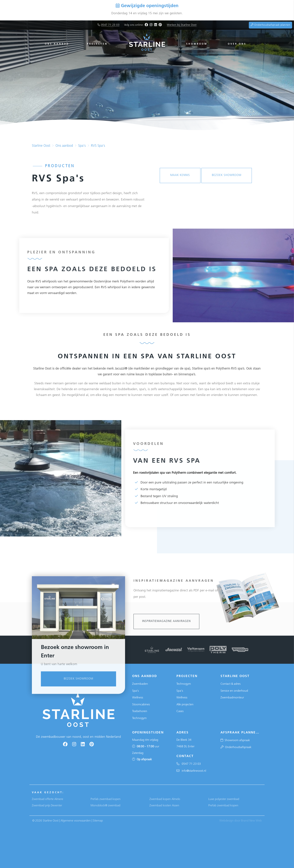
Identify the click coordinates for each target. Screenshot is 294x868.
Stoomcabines (141, 705)
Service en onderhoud (234, 691)
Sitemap (98, 821)
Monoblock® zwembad (105, 806)
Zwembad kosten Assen (164, 806)
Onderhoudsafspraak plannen (270, 25)
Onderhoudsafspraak (236, 747)
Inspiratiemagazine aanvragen (166, 621)
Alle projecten (185, 705)
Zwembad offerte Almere (48, 799)
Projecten (97, 44)
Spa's (82, 146)
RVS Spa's (98, 146)
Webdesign (226, 821)
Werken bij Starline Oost (182, 25)
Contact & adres (231, 684)
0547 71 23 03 (110, 25)
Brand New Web (251, 821)
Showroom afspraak (235, 740)
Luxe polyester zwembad (224, 799)
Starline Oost (41, 146)
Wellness (138, 698)
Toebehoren (140, 711)
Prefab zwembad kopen (106, 799)
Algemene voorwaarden (76, 821)
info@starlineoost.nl (191, 771)
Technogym (139, 718)
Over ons (237, 44)
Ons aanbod (57, 44)
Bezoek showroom (78, 761)
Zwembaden (140, 684)
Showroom (197, 44)
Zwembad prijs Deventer (47, 806)
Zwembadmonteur (232, 698)
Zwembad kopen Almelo (165, 799)
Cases (180, 711)
